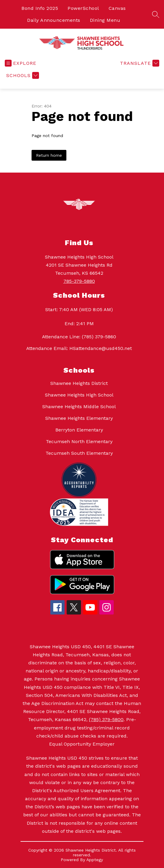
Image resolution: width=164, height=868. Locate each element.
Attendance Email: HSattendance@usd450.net (79, 348)
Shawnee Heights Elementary (79, 418)
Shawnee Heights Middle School (79, 407)
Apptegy (95, 860)
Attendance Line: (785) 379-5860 (79, 337)
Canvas (117, 8)
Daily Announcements (54, 20)
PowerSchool (83, 8)
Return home (49, 155)
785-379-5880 (79, 281)
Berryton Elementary (79, 430)
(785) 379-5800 (106, 719)
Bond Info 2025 (40, 8)
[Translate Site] (139, 63)
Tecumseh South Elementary (79, 453)
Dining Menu (105, 20)
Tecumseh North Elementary (79, 441)
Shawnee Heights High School (79, 395)
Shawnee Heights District (79, 383)
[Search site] (156, 14)
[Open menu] (21, 63)
